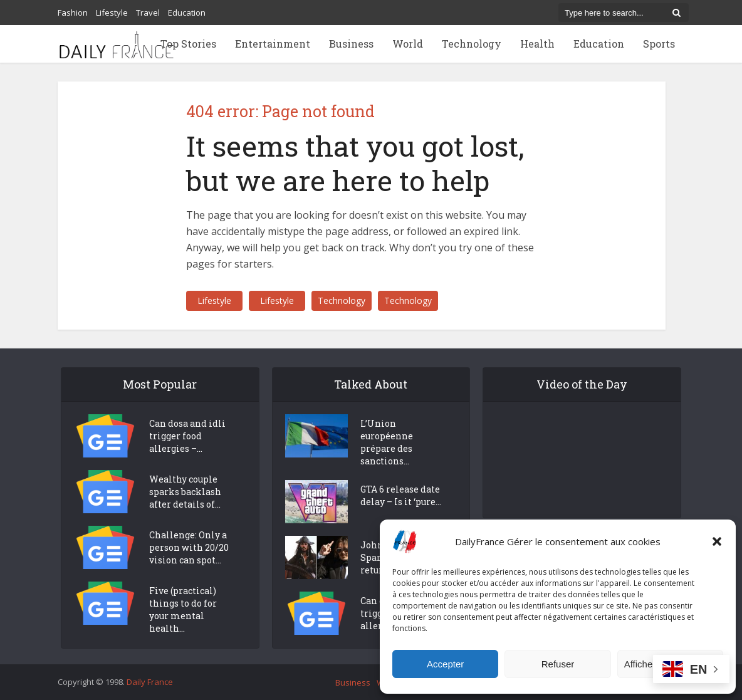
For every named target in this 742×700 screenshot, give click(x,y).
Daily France (150, 682)
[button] (717, 541)
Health (537, 44)
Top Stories (188, 44)
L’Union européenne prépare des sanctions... (387, 442)
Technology (472, 44)
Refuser (558, 664)
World (408, 44)
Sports (659, 44)
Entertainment (273, 44)
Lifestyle (112, 13)
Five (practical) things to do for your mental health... (183, 609)
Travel (148, 13)
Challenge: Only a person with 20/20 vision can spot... (189, 547)
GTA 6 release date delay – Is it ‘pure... (401, 495)
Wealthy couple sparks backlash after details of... (185, 492)
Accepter (445, 664)
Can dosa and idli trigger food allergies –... (187, 436)
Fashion (73, 13)
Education (187, 13)
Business (351, 44)
